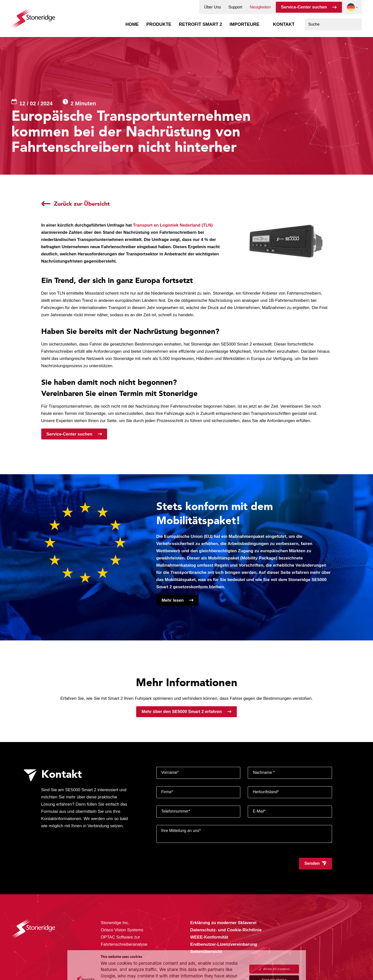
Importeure (245, 24)
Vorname (170, 772)
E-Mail (259, 811)
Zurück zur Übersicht (82, 204)
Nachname (264, 772)
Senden (312, 863)
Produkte (159, 24)
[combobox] (333, 24)
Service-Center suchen (304, 7)
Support (235, 7)
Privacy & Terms (158, 966)
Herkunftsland (266, 792)
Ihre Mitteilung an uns (181, 831)
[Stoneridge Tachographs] (33, 16)
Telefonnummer (176, 811)
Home (132, 24)
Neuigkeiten (260, 7)
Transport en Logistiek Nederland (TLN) (173, 225)
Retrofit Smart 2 (201, 24)
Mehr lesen (173, 600)
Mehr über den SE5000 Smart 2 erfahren (182, 712)
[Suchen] (355, 24)
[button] (351, 7)
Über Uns (212, 7)
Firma (167, 792)
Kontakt (284, 24)
